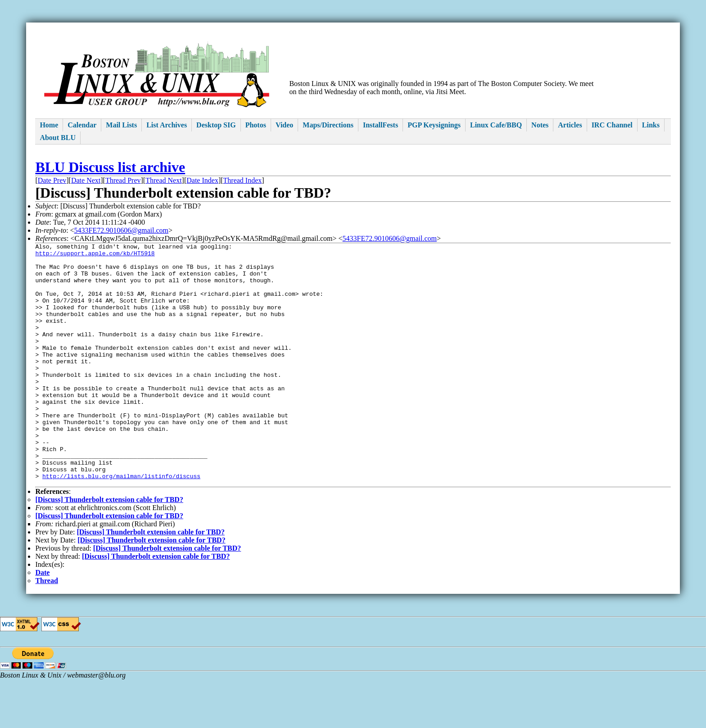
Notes (540, 125)
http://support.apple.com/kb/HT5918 (95, 256)
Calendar (82, 125)
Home (49, 125)
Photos (256, 125)
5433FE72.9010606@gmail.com (121, 230)
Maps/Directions (328, 125)
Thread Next (163, 180)
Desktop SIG (216, 125)
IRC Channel (612, 125)
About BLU (58, 138)
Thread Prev (123, 180)
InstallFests (380, 125)
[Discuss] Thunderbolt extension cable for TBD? (109, 548)
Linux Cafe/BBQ (496, 125)
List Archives (167, 125)
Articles (570, 125)
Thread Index (243, 180)
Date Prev (52, 180)
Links (651, 125)
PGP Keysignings (434, 125)
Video (284, 125)
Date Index (202, 180)
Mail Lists (121, 125)
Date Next (86, 180)
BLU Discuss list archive (110, 167)
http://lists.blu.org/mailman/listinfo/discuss (121, 523)
